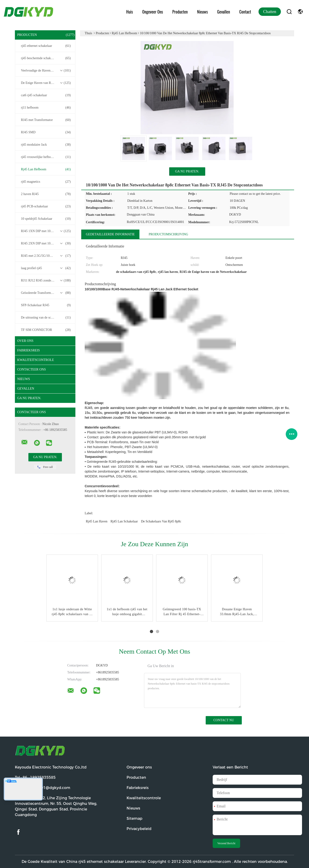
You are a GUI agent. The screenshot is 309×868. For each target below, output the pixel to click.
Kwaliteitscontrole (36, 360)
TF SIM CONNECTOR (46, 330)
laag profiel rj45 (46, 268)
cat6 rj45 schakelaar (46, 95)
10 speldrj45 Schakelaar (46, 219)
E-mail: (43, 788)
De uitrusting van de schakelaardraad (46, 318)
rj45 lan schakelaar (124, 521)
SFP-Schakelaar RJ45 (46, 305)
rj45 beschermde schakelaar (46, 58)
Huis (129, 12)
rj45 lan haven (97, 521)
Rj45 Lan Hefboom (46, 169)
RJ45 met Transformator (46, 120)
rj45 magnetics (46, 182)
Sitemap (134, 818)
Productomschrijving (168, 234)
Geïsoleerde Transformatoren (46, 293)
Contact (245, 12)
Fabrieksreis (29, 350)
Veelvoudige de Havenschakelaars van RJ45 (46, 71)
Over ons (25, 341)
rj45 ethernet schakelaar (46, 46)
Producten (180, 12)
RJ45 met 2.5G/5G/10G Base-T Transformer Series (46, 256)
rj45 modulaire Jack (46, 145)
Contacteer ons (32, 369)
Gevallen (223, 12)
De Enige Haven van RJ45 (46, 83)
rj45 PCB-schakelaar (46, 206)
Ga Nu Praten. (29, 398)
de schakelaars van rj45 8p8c (161, 521)
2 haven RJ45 (46, 194)
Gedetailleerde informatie (110, 234)
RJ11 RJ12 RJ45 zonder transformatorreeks (46, 281)
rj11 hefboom (46, 108)
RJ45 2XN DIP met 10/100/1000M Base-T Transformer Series (46, 244)
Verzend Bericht (226, 843)
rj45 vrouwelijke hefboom (46, 157)
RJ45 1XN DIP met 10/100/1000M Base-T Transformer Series (46, 231)
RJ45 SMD (46, 132)
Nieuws (202, 12)
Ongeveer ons (153, 12)
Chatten (270, 12)
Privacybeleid (139, 829)
